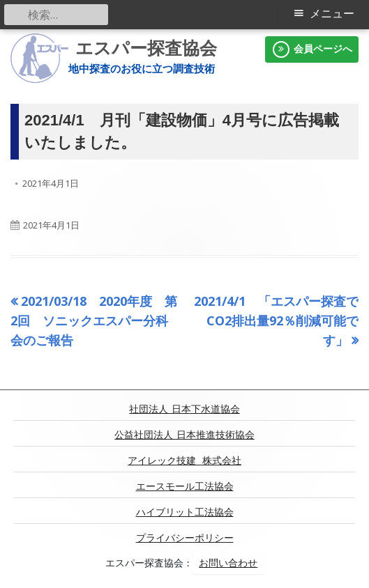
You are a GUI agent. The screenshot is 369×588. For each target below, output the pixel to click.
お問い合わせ (228, 563)
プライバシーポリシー (185, 538)
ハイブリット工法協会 (185, 512)
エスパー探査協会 (146, 48)
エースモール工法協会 (185, 486)
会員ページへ (312, 49)
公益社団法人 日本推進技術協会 (184, 435)
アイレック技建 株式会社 (184, 461)
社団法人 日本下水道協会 (184, 409)
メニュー (332, 14)
